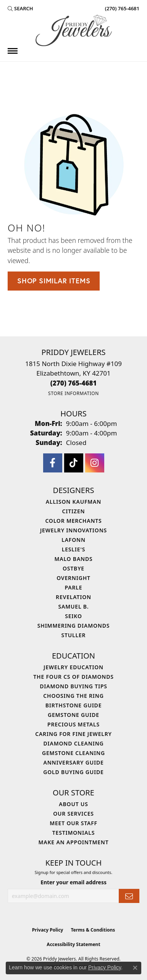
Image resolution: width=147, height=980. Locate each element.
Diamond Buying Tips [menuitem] (73, 686)
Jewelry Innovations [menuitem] (73, 530)
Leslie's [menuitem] (73, 549)
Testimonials (73, 833)
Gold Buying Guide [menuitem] (73, 772)
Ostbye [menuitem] (73, 568)
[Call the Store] (74, 383)
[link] (121, 8)
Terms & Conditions (93, 930)
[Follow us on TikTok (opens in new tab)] (74, 463)
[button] (20, 8)
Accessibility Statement (73, 944)
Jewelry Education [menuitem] (73, 667)
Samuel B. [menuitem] (74, 606)
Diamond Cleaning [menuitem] (74, 743)
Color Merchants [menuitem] (73, 521)
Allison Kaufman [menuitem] (73, 502)
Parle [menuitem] (74, 587)
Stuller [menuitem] (74, 635)
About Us (73, 804)
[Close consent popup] (135, 968)
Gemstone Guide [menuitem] (73, 715)
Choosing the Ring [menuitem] (73, 696)
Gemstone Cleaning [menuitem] (73, 753)
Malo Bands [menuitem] (73, 559)
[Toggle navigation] (13, 51)
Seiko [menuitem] (73, 616)
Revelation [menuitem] (73, 597)
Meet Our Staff (73, 823)
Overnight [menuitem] (73, 578)
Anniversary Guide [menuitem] (73, 762)
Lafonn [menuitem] (73, 540)
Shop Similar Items (54, 281)
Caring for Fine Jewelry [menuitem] (73, 734)
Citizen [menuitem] (74, 511)
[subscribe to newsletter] (129, 896)
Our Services (73, 814)
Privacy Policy (48, 930)
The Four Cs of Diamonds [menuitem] (73, 677)
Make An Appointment (73, 842)
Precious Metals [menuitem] (73, 724)
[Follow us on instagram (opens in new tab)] (95, 463)
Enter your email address (73, 882)
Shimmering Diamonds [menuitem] (74, 626)
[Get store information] (73, 393)
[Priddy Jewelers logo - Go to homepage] (74, 31)
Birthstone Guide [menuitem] (74, 705)
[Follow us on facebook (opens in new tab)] (53, 463)
